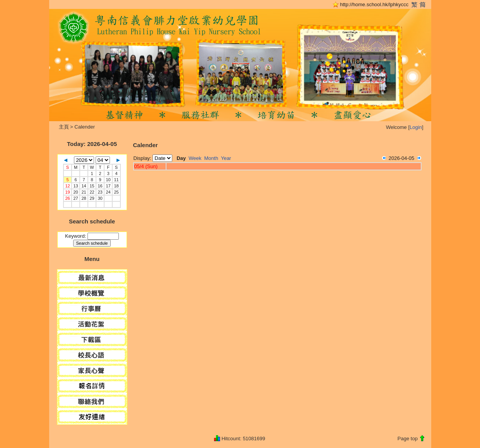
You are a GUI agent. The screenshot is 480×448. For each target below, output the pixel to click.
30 (100, 198)
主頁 (64, 127)
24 (108, 192)
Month (211, 158)
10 (108, 180)
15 (92, 186)
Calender (85, 127)
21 (84, 192)
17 (108, 186)
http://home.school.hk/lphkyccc (374, 4)
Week (195, 158)
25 (116, 192)
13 (75, 186)
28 (84, 198)
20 (75, 192)
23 (100, 192)
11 (116, 180)
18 (116, 186)
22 (92, 192)
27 (75, 198)
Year (226, 158)
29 (92, 198)
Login (416, 127)
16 (100, 186)
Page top (408, 439)
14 (84, 186)
